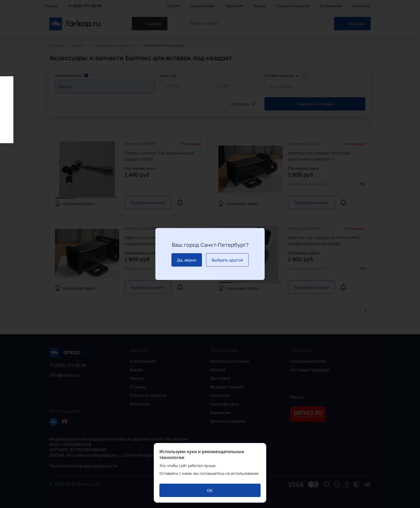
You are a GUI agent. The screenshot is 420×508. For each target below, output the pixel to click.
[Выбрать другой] (227, 260)
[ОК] (210, 490)
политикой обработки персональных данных (200, 478)
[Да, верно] (187, 260)
